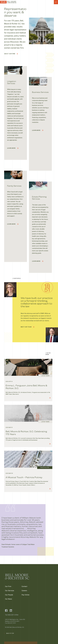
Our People (9, 595)
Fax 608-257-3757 (10, 623)
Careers (24, 591)
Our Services (10, 591)
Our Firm (8, 586)
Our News (8, 599)
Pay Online (25, 595)
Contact (24, 586)
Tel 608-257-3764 (12, 615)
